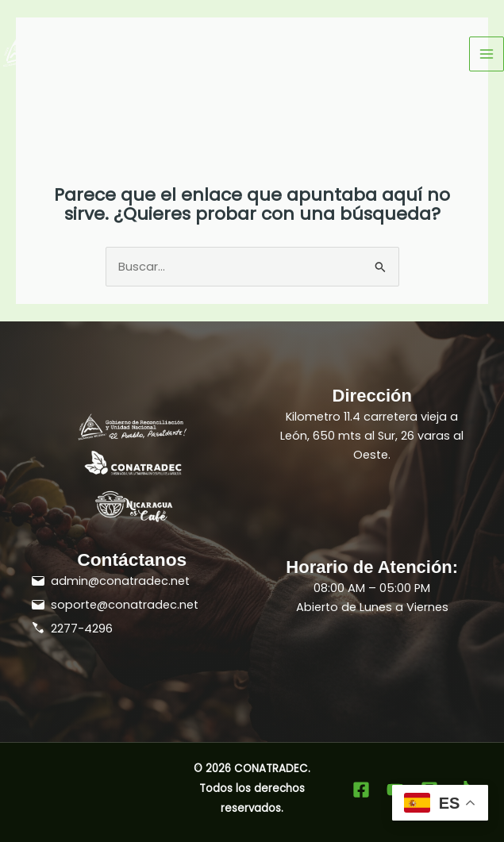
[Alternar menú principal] (487, 54)
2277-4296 (82, 629)
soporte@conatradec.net (125, 605)
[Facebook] (361, 790)
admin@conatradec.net (120, 581)
